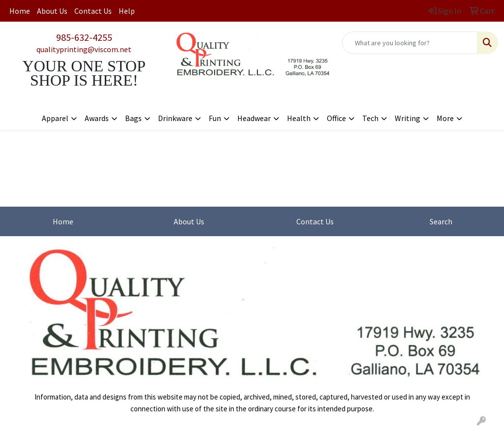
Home (20, 11)
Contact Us (93, 11)
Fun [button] (215, 118)
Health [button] (299, 118)
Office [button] (336, 118)
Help (127, 11)
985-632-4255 (84, 37)
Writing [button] (408, 118)
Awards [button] (97, 118)
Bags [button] (133, 118)
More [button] (445, 118)
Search (441, 221)
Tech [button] (370, 118)
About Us (52, 11)
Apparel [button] (55, 118)
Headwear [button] (254, 118)
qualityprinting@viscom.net (84, 49)
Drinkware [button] (175, 118)
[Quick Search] (410, 43)
